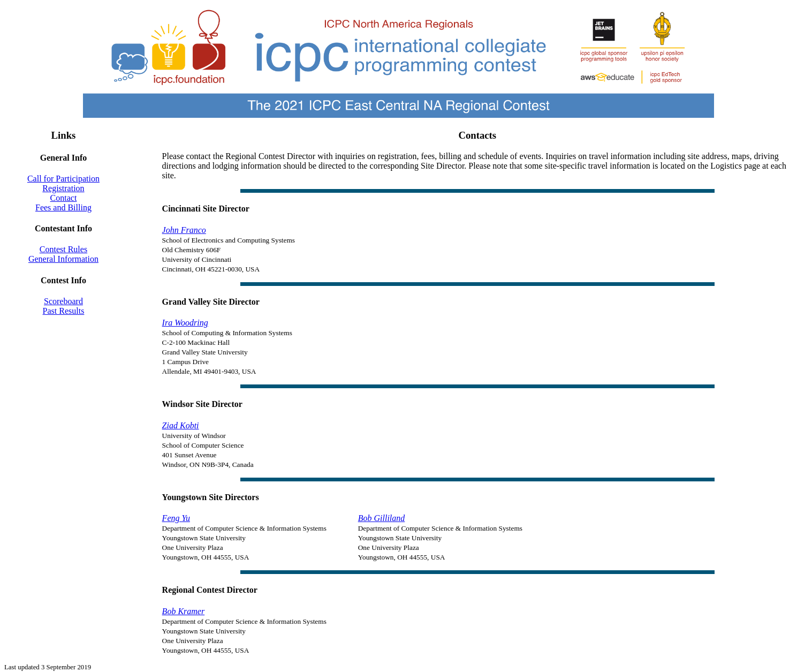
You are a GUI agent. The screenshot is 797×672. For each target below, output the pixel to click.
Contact (64, 198)
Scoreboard (63, 301)
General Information (63, 259)
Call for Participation (63, 179)
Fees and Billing (63, 207)
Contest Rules (63, 249)
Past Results (64, 311)
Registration (63, 188)
